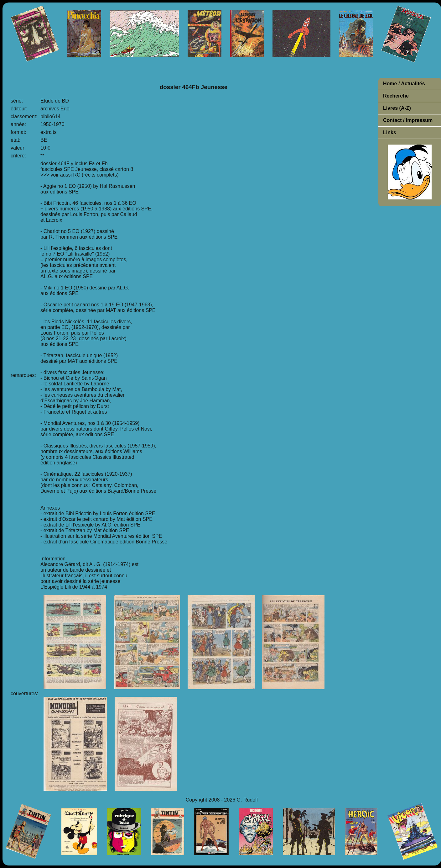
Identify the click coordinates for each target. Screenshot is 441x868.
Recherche (396, 96)
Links (390, 132)
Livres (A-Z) (397, 108)
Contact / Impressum (408, 120)
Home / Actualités (404, 84)
